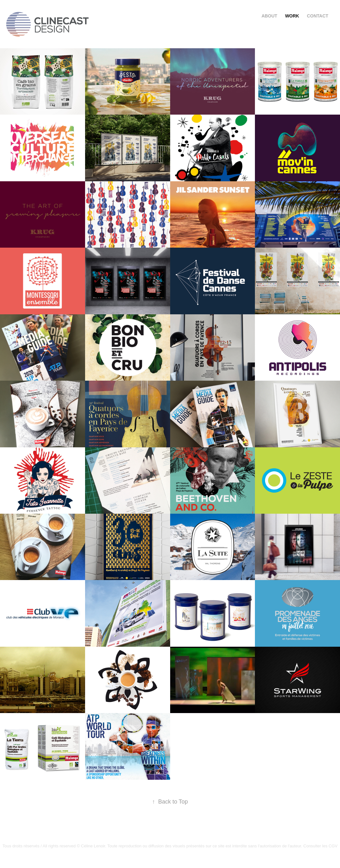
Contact (318, 16)
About (270, 16)
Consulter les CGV (321, 846)
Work (292, 16)
